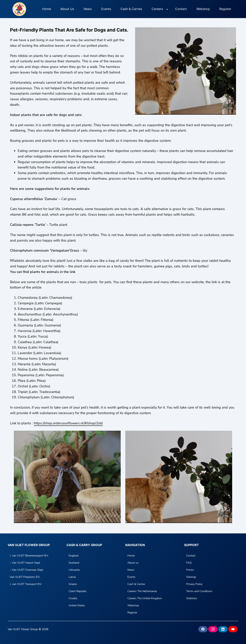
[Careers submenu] (167, 9)
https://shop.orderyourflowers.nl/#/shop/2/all (68, 423)
